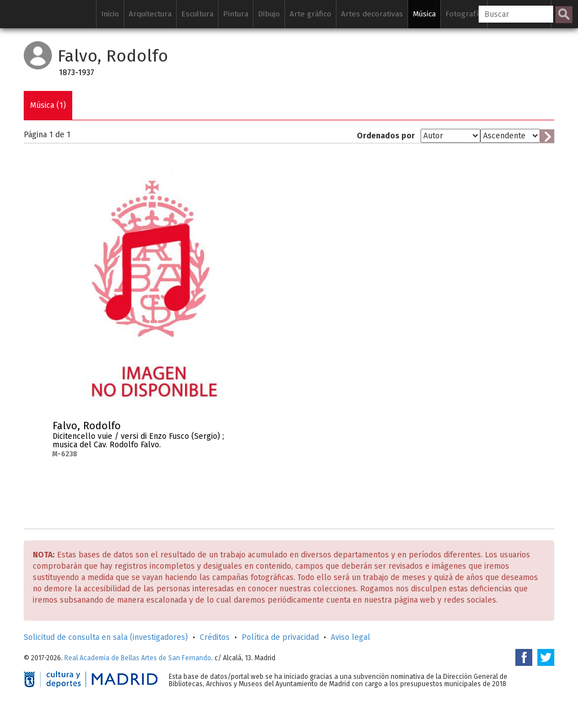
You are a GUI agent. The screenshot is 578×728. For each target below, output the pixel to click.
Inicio (110, 14)
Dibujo (269, 14)
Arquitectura (150, 14)
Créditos (215, 637)
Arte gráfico (310, 14)
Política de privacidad (280, 637)
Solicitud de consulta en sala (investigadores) (106, 637)
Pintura (236, 14)
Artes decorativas (372, 14)
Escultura (197, 14)
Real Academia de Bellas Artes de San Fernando (138, 658)
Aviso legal (351, 637)
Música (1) (48, 105)
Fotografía (464, 14)
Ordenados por (386, 136)
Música (424, 14)
